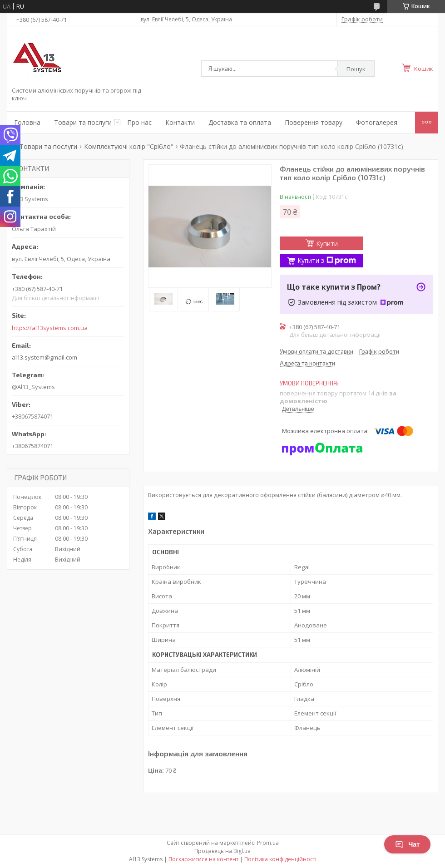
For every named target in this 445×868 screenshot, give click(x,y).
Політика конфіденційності (280, 859)
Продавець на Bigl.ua (222, 851)
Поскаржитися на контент (203, 859)
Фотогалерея (377, 122)
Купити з (327, 260)
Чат (407, 844)
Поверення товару (314, 122)
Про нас (139, 122)
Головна (27, 122)
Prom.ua (268, 843)
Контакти (180, 122)
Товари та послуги (83, 122)
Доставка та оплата (240, 122)
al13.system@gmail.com (44, 357)
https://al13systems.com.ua (50, 328)
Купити (327, 244)
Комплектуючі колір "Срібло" (129, 146)
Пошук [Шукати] (356, 69)
